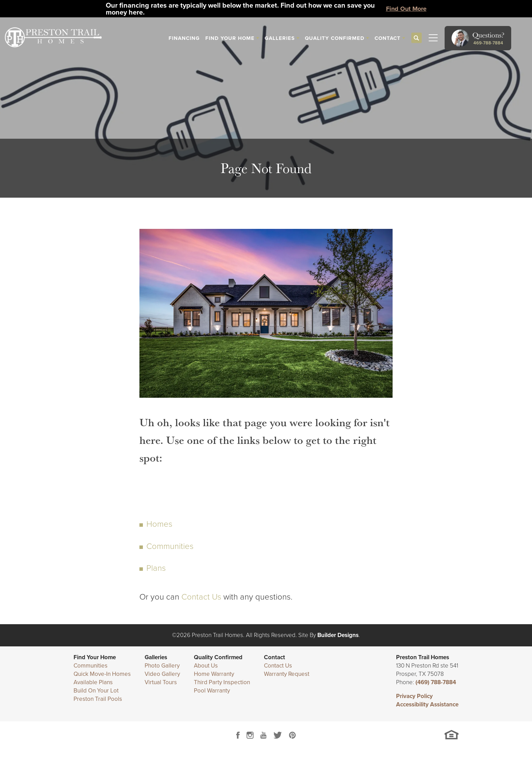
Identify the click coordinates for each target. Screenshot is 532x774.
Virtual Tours (161, 682)
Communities (170, 546)
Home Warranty (214, 674)
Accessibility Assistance (427, 704)
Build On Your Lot (96, 691)
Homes (159, 524)
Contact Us (201, 597)
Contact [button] (388, 38)
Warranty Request (287, 674)
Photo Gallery (162, 666)
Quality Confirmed (218, 657)
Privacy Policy (414, 696)
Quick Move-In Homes (102, 674)
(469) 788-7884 (436, 682)
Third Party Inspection (222, 682)
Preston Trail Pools (98, 699)
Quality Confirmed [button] (335, 38)
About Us (206, 666)
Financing (184, 38)
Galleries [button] (280, 38)
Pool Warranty (212, 691)
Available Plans (93, 682)
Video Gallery (162, 674)
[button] (417, 38)
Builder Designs (338, 635)
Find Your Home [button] (230, 38)
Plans (156, 568)
